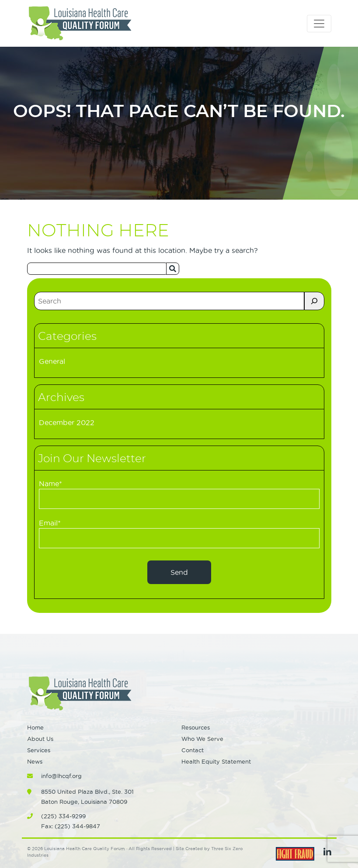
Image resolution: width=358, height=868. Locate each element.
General (52, 361)
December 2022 (67, 422)
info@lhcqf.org (61, 776)
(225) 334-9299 (63, 816)
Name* (179, 494)
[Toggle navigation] (319, 24)
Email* (179, 534)
